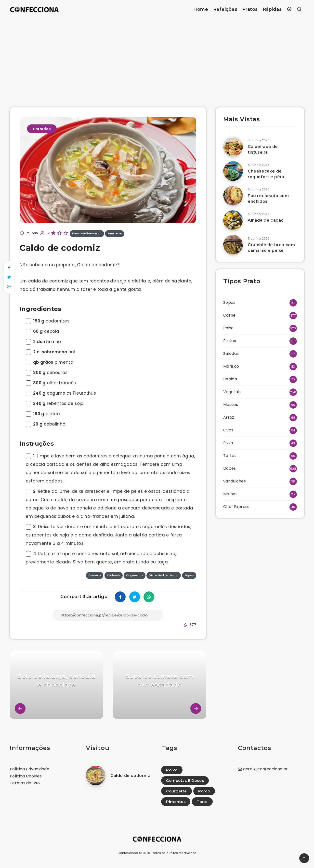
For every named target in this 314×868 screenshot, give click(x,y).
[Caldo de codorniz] (96, 775)
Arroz (229, 417)
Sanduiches (235, 481)
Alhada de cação (266, 220)
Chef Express (236, 507)
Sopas (229, 302)
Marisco (231, 366)
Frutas (230, 341)
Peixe (229, 328)
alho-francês (51, 383)
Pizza (228, 443)
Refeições (225, 9)
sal (50, 352)
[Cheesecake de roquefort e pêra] (233, 171)
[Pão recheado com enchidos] (233, 196)
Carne (229, 315)
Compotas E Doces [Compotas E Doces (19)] (185, 781)
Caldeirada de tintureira (263, 149)
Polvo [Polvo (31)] (172, 770)
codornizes (48, 321)
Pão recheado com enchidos (268, 199)
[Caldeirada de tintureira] (233, 147)
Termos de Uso (25, 783)
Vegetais (232, 392)
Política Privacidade (30, 769)
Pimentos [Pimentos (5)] (176, 802)
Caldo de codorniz (130, 776)
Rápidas (272, 9)
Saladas (231, 354)
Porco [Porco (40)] (204, 791)
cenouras (47, 373)
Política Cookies (26, 776)
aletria (43, 414)
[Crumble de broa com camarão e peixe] (233, 245)
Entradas (42, 129)
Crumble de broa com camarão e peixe (271, 248)
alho (43, 342)
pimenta (50, 362)
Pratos (250, 9)
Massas (231, 405)
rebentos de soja (55, 403)
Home (201, 9)
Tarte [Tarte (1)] (202, 802)
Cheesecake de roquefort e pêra (266, 174)
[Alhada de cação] (233, 220)
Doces (230, 468)
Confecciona (128, 853)
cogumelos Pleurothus (61, 393)
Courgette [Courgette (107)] (177, 791)
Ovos (228, 430)
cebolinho (46, 424)
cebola (42, 331)
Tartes (230, 456)
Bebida (230, 379)
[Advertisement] (157, 56)
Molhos (230, 494)
